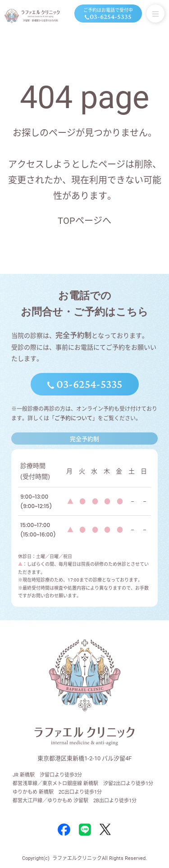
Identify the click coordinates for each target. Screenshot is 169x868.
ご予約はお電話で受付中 (108, 14)
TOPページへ (84, 221)
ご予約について (73, 418)
